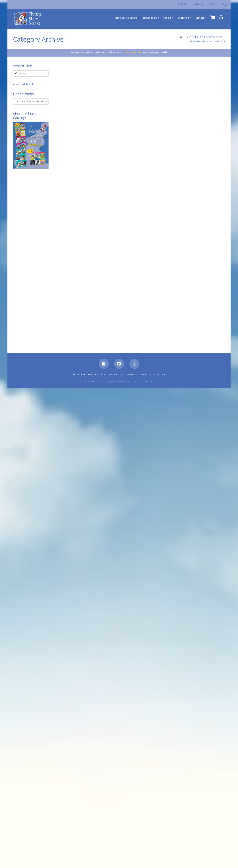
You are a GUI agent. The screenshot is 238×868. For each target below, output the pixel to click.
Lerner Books (133, 52)
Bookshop (144, 374)
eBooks (130, 374)
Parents (183, 4)
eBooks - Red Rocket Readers (206, 37)
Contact (160, 374)
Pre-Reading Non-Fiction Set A (207, 41)
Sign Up (198, 4)
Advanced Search (23, 84)
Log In (226, 4)
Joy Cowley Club (112, 374)
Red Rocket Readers (85, 374)
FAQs (212, 4)
